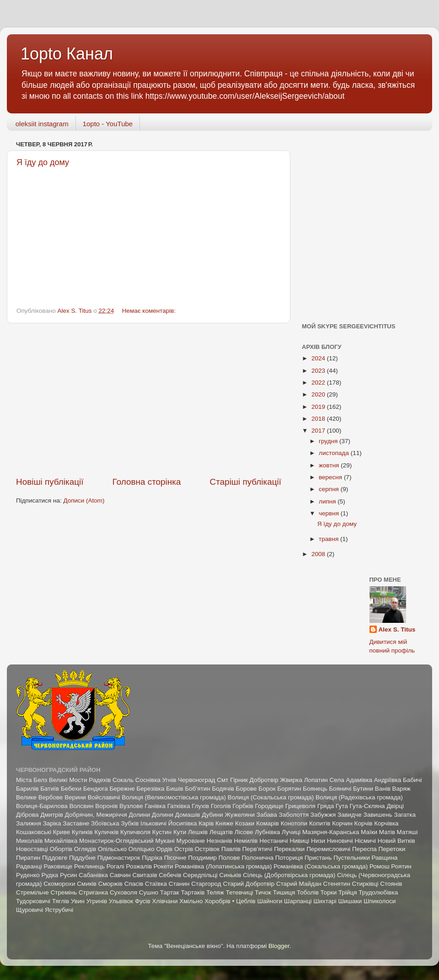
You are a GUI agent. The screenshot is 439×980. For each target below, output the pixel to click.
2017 (319, 431)
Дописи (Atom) (84, 501)
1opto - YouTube (108, 124)
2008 (319, 554)
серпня (330, 489)
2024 (319, 358)
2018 (319, 419)
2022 (319, 383)
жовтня (330, 465)
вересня (331, 477)
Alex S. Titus (397, 629)
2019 (319, 407)
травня (329, 539)
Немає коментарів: (150, 311)
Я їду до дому (337, 524)
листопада (335, 453)
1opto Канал (67, 54)
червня (330, 513)
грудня (329, 441)
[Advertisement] (149, 400)
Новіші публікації (50, 482)
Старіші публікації (246, 482)
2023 (319, 371)
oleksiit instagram (42, 124)
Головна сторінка (147, 482)
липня (328, 501)
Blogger (279, 946)
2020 (319, 394)
